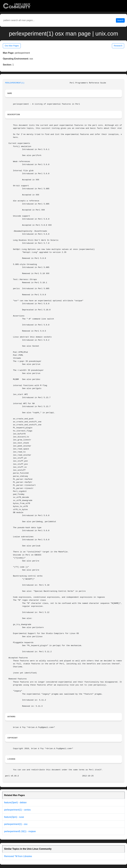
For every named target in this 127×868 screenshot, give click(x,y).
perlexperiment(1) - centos (17, 810)
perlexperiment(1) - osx (16, 824)
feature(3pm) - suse (14, 817)
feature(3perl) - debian (15, 802)
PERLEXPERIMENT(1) (15, 83)
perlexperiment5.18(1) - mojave (20, 831)
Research (118, 46)
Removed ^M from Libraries (18, 856)
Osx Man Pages (12, 46)
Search (120, 20)
